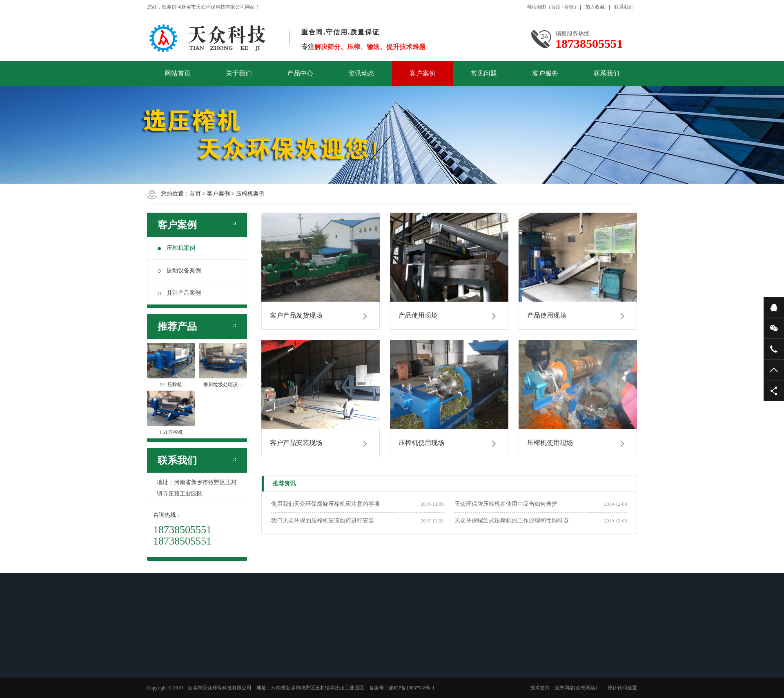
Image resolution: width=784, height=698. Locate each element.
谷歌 (569, 7)
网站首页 (178, 73)
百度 (556, 7)
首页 (195, 194)
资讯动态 (361, 73)
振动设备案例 (179, 270)
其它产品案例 (179, 293)
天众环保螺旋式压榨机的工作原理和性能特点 (512, 521)
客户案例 (423, 73)
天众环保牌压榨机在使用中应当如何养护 (506, 504)
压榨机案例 (250, 194)
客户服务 (545, 73)
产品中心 (300, 73)
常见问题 (484, 73)
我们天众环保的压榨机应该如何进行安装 (323, 521)
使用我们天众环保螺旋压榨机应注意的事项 (325, 504)
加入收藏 (595, 7)
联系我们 (624, 7)
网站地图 (536, 7)
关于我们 (239, 73)
